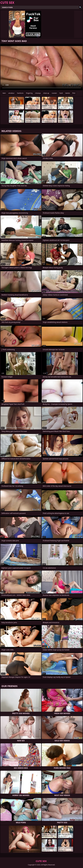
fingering (29, 93)
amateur (11, 93)
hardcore (20, 93)
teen (4, 93)
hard (61, 93)
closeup (38, 93)
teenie (68, 93)
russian (54, 93)
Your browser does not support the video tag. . (41, 67)
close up (46, 93)
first (74, 93)
